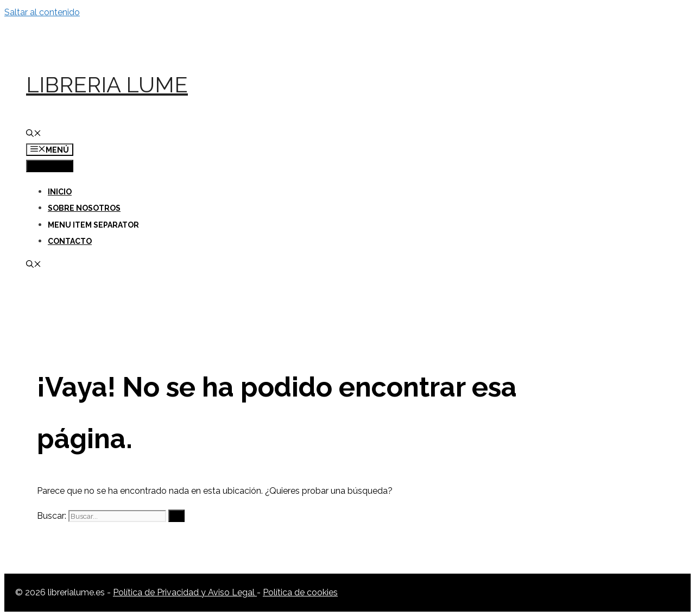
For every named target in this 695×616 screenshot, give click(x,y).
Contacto (70, 241)
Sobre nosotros (84, 208)
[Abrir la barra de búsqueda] (34, 134)
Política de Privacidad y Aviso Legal (185, 592)
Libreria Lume (107, 84)
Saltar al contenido (42, 12)
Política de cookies (300, 592)
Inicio (60, 192)
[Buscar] (176, 516)
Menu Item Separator (93, 225)
